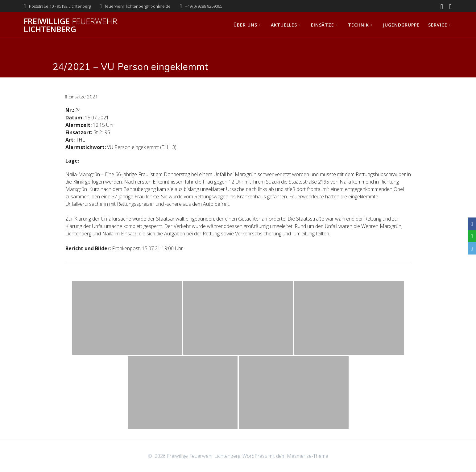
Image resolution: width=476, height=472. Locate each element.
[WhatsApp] (472, 236)
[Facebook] (472, 224)
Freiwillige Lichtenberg (70, 25)
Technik (358, 25)
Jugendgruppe (401, 25)
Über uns (245, 25)
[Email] (472, 248)
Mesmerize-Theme (308, 456)
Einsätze (323, 25)
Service (438, 25)
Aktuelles (284, 25)
